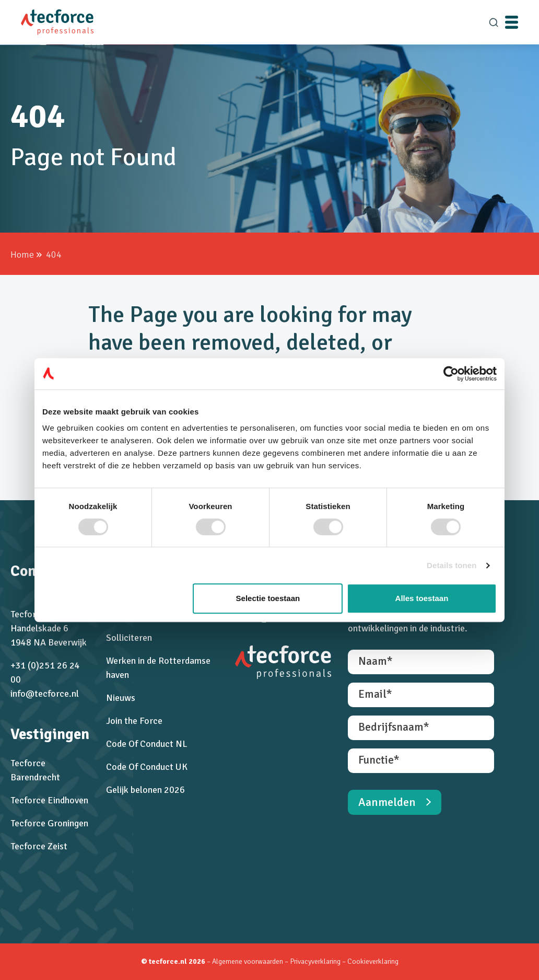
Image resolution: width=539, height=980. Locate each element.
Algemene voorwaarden (248, 961)
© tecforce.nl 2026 (173, 961)
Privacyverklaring (316, 961)
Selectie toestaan (268, 598)
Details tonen (452, 565)
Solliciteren (129, 638)
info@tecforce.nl (45, 694)
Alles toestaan (422, 598)
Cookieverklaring (373, 961)
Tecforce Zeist (39, 846)
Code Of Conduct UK (147, 767)
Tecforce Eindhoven (49, 800)
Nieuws (121, 698)
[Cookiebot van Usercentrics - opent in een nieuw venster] (451, 374)
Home (22, 255)
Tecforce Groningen (49, 823)
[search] (494, 22)
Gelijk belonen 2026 (145, 790)
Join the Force (134, 721)
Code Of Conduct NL (147, 744)
